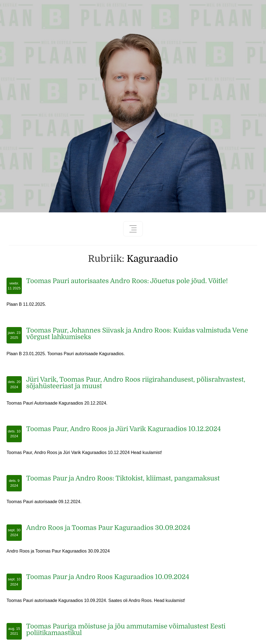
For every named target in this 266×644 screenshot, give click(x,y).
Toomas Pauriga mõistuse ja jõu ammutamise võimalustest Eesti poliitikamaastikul (126, 630)
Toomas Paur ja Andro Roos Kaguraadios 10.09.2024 (108, 577)
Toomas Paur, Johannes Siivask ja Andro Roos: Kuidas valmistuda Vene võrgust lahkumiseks (137, 334)
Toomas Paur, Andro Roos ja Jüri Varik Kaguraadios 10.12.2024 (123, 429)
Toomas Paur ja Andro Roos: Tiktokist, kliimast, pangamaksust (123, 478)
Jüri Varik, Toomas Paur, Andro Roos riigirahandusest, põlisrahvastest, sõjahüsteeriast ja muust (136, 383)
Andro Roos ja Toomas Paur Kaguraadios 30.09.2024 (108, 528)
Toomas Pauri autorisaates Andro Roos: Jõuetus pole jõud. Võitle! (127, 281)
